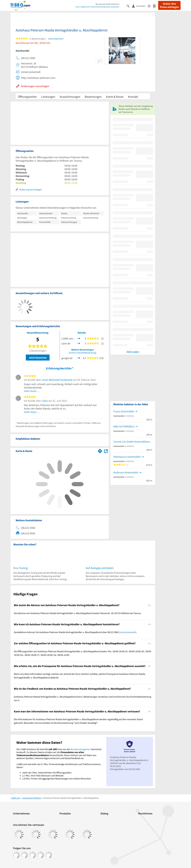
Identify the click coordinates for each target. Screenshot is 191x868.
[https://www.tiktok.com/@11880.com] (32, 855)
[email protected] (128, 632)
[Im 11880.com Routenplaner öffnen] (100, 450)
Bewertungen (93, 97)
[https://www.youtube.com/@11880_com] (48, 855)
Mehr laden (133, 352)
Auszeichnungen (70, 97)
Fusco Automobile (124, 411)
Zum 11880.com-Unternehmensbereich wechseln (97, 7)
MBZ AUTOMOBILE (124, 426)
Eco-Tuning (21, 568)
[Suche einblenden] (129, 6)
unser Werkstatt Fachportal (57, 380)
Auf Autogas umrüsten (100, 568)
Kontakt (133, 97)
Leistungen (48, 97)
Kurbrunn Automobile (126, 472)
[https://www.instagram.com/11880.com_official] (24, 855)
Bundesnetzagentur (81, 749)
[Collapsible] (149, 605)
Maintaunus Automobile (127, 457)
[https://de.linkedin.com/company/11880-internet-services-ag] (40, 855)
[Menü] (156, 6)
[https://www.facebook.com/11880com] (16, 855)
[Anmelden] (140, 6)
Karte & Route (115, 97)
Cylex (45, 401)
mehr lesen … (32, 391)
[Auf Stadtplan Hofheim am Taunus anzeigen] (106, 451)
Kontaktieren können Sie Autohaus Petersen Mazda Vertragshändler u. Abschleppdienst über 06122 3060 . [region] (75, 632)
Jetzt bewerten (38, 358)
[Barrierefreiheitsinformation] (150, 6)
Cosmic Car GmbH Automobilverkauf (133, 442)
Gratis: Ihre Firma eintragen (169, 5)
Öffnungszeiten (27, 97)
